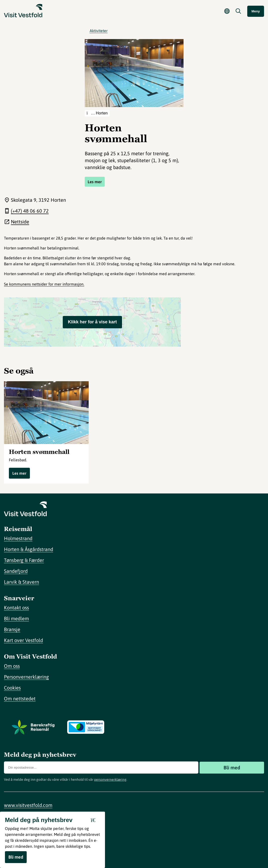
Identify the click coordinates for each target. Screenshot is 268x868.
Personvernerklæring (26, 677)
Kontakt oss (16, 608)
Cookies (12, 688)
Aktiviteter (99, 31)
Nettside (20, 222)
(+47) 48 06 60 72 (30, 211)
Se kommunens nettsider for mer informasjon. (44, 284)
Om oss (12, 666)
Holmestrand (18, 538)
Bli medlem (16, 618)
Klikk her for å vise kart (92, 322)
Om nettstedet (20, 699)
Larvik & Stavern (21, 582)
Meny (256, 11)
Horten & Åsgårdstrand (29, 549)
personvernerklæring (110, 779)
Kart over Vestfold (23, 640)
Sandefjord (16, 571)
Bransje (12, 629)
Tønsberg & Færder (24, 560)
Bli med (232, 768)
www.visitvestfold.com (28, 805)
